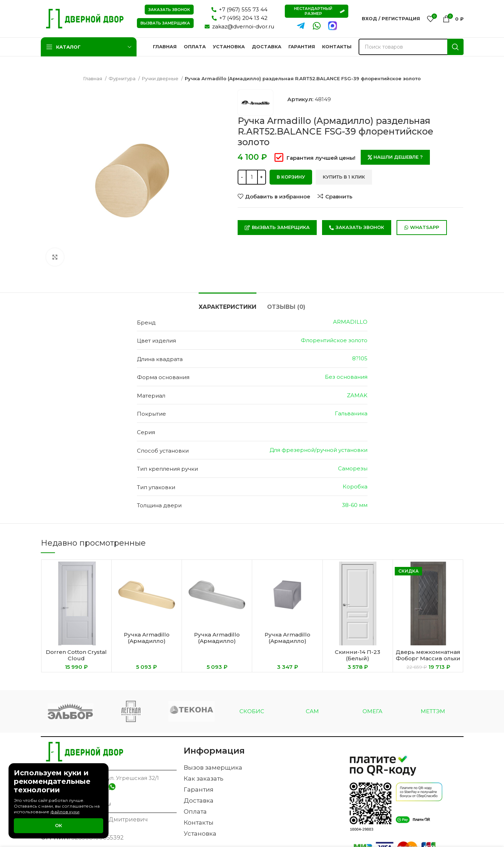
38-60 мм (355, 505)
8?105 (360, 358)
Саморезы (353, 468)
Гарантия (199, 789)
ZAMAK (357, 395)
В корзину (291, 177)
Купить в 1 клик (344, 177)
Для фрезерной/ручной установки (319, 450)
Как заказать (204, 778)
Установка (200, 834)
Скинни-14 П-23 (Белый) (358, 655)
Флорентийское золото (334, 340)
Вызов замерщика (213, 767)
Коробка (355, 487)
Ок (59, 825)
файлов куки (65, 812)
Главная (93, 78)
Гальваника (351, 413)
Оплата (195, 812)
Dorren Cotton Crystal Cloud (76, 655)
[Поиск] (411, 47)
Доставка (199, 800)
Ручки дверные (161, 78)
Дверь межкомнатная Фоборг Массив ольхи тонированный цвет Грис (428, 662)
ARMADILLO (350, 322)
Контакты (199, 823)
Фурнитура (123, 78)
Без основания (346, 377)
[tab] (228, 303)
